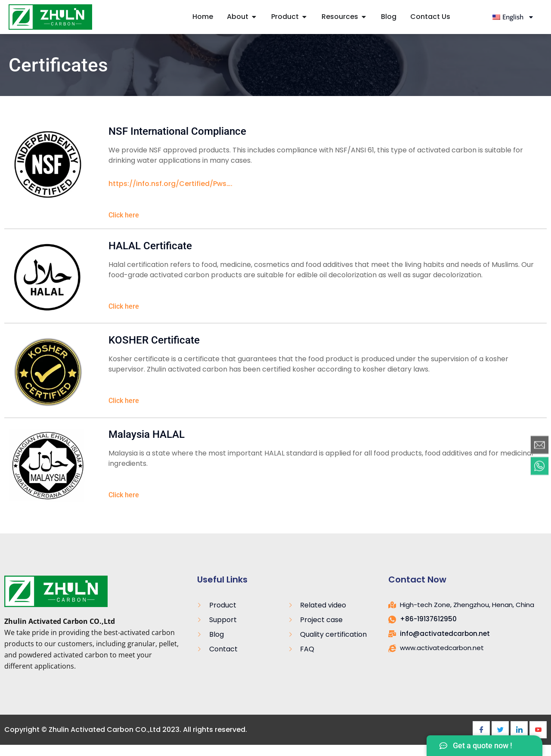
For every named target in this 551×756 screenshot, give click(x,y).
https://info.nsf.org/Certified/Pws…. (170, 184)
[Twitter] (500, 730)
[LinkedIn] (519, 730)
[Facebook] (481, 730)
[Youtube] (538, 730)
